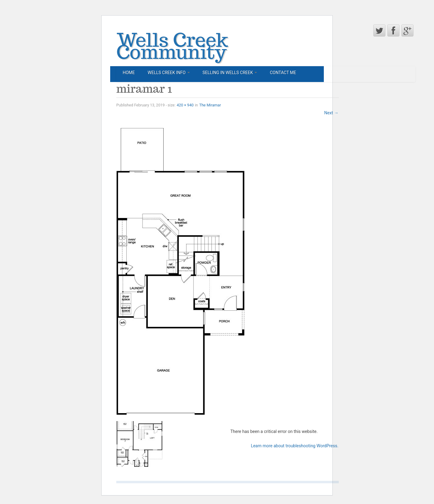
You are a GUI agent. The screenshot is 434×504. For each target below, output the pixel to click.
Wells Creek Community (172, 46)
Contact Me (283, 73)
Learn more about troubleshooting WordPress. (295, 446)
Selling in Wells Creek (230, 73)
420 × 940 (185, 105)
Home (129, 73)
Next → (331, 113)
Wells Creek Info (169, 73)
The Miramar (210, 105)
